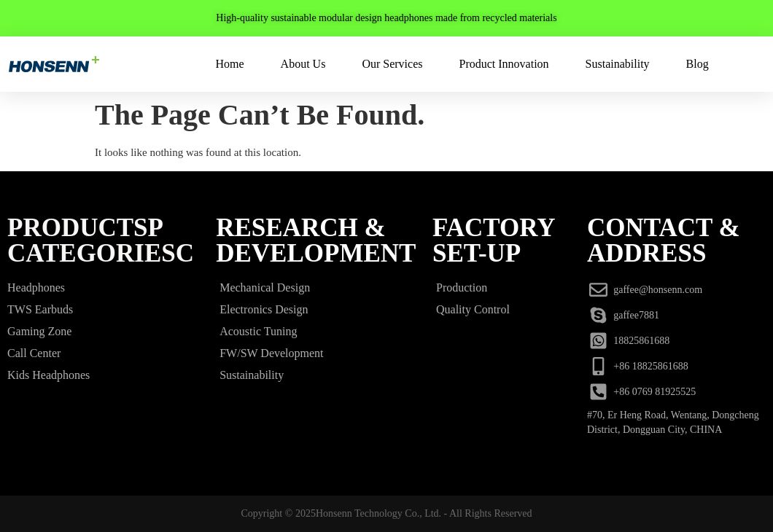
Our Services (392, 64)
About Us (303, 64)
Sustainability (618, 64)
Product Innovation (504, 64)
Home (230, 64)
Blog (698, 64)
